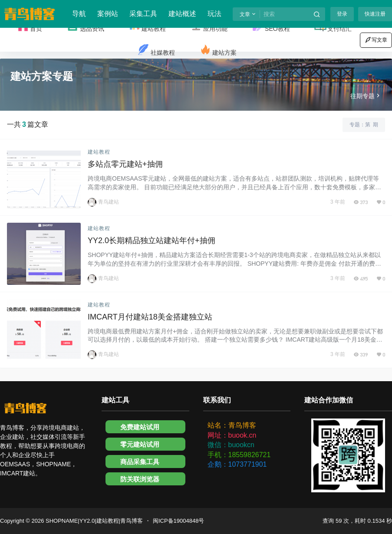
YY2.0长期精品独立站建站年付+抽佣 (152, 241)
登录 (342, 14)
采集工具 (143, 14)
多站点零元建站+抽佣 (125, 164)
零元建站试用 (140, 444)
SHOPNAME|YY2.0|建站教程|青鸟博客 (93, 521)
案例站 (108, 14)
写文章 (376, 40)
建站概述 (182, 14)
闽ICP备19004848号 (179, 521)
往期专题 (366, 96)
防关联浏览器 (140, 479)
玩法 (214, 14)
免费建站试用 (140, 427)
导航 (79, 14)
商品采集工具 (140, 462)
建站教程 (99, 152)
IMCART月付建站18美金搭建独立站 (150, 317)
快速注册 (375, 14)
